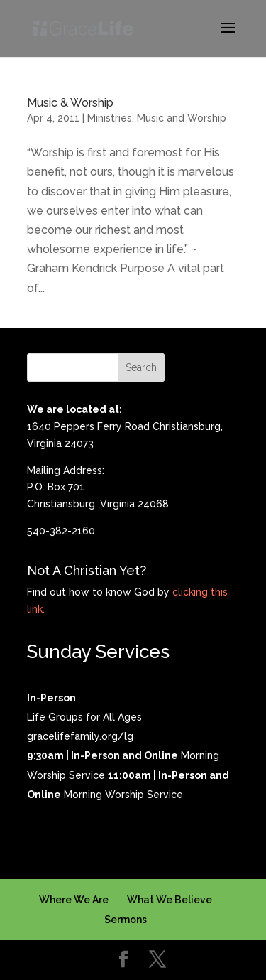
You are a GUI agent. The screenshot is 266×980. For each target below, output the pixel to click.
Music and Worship (182, 118)
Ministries (110, 118)
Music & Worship (70, 103)
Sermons (126, 920)
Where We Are (74, 900)
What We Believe (170, 900)
